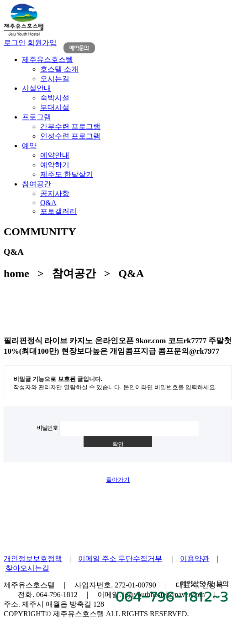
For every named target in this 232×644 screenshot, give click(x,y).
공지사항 (55, 193)
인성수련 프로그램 (70, 136)
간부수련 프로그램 (70, 126)
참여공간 (37, 184)
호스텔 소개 (59, 69)
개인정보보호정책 (33, 559)
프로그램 (37, 117)
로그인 (15, 43)
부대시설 (55, 107)
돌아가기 (118, 480)
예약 (29, 146)
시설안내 (37, 88)
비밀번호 (47, 428)
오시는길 (55, 79)
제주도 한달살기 (67, 174)
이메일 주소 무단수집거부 (120, 559)
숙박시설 (55, 98)
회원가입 (42, 43)
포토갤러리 (58, 211)
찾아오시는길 (27, 568)
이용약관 (195, 559)
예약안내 (55, 155)
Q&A (48, 203)
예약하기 (55, 165)
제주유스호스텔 (47, 59)
